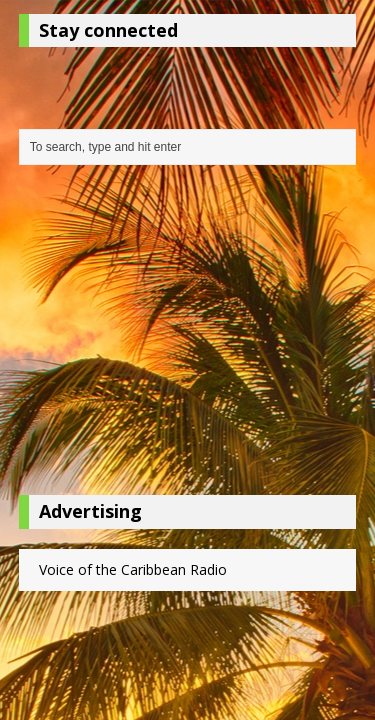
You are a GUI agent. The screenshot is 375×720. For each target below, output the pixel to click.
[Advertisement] (188, 335)
